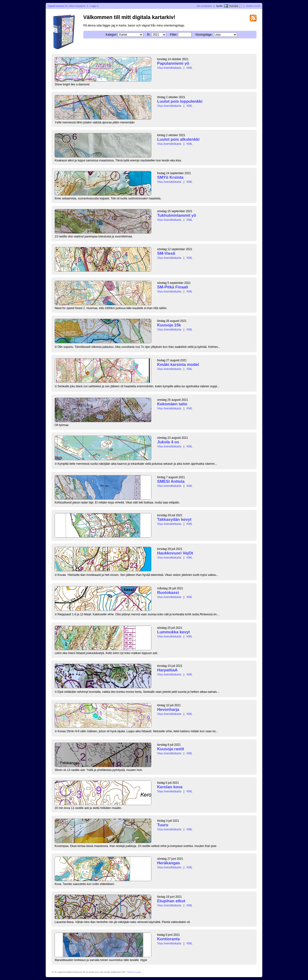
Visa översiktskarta (169, 68)
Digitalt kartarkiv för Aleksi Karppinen (67, 6)
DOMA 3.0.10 (253, 6)
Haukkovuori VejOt (175, 553)
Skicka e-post (134, 972)
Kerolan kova (170, 787)
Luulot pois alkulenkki (178, 139)
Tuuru (163, 825)
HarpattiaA (167, 670)
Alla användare (204, 6)
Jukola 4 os (168, 442)
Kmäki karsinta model (178, 365)
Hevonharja (168, 710)
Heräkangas (169, 863)
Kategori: (111, 35)
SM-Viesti (166, 253)
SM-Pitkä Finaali (173, 287)
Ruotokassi (168, 593)
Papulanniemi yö (173, 63)
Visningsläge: (204, 35)
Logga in (94, 6)
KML (189, 68)
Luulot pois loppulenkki (180, 101)
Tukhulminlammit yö (177, 215)
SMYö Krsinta (170, 177)
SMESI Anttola (171, 481)
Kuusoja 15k (169, 325)
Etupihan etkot (171, 901)
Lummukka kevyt (173, 632)
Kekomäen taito (172, 404)
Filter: (174, 35)
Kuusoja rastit (171, 749)
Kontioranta (168, 939)
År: (149, 35)
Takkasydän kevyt (174, 519)
